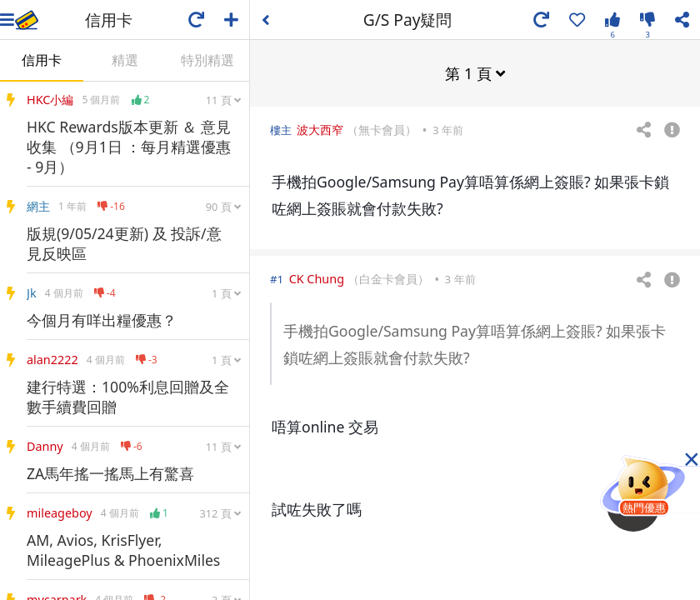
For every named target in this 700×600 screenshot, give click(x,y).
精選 (125, 60)
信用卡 (42, 60)
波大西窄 (320, 129)
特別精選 (207, 60)
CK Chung (317, 278)
